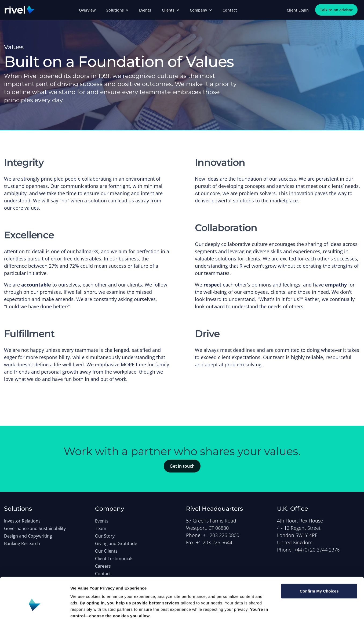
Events (145, 10)
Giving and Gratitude (116, 543)
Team (101, 528)
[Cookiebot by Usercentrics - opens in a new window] (35, 609)
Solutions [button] (117, 10)
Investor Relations (22, 521)
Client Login (298, 10)
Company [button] (201, 10)
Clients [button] (170, 10)
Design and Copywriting (28, 536)
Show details (282, 608)
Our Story (105, 536)
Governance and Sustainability (35, 528)
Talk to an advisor (336, 10)
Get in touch (182, 466)
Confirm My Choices (319, 562)
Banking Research (22, 543)
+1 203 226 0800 (221, 535)
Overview (87, 10)
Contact (230, 10)
